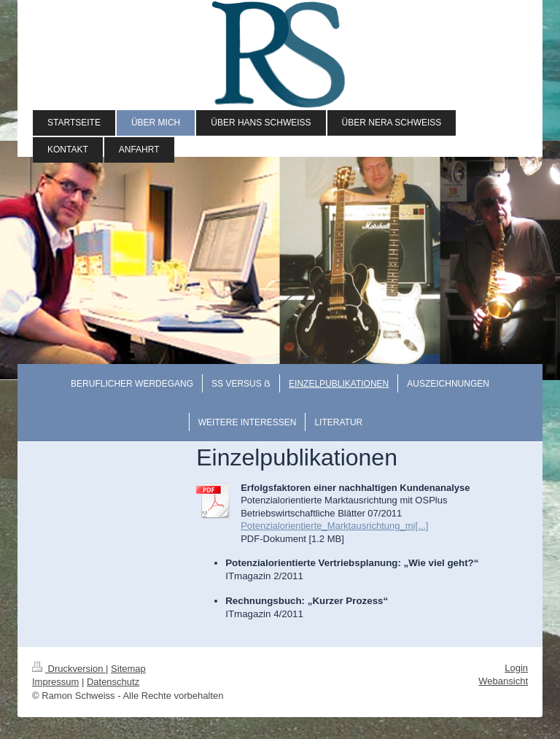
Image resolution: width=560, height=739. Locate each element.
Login (516, 668)
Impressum (55, 682)
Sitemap (128, 669)
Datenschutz (113, 682)
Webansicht (503, 681)
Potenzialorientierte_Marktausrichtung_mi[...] (334, 526)
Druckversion (69, 669)
